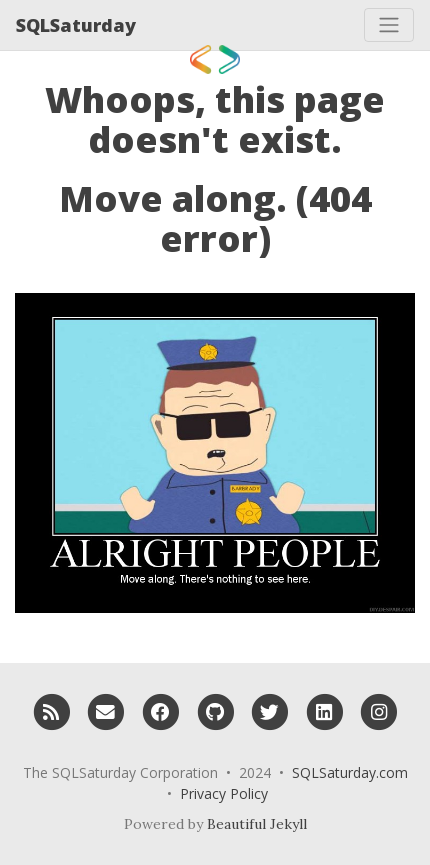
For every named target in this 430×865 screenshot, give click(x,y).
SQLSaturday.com (350, 772)
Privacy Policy (224, 793)
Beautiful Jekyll (257, 824)
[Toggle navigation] (389, 25)
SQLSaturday (76, 25)
